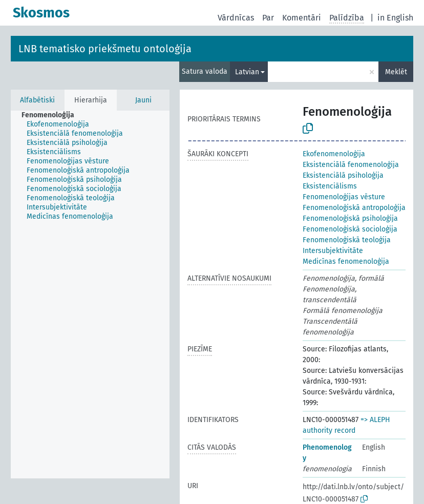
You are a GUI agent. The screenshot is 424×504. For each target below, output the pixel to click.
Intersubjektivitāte (333, 251)
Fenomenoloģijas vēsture (344, 197)
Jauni (143, 100)
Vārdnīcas (236, 18)
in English (395, 18)
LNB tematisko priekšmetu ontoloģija (105, 49)
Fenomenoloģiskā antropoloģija (354, 208)
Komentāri (302, 18)
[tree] (90, 295)
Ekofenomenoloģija (334, 154)
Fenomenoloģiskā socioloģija (350, 229)
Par (268, 18)
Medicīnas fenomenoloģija (346, 261)
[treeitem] (52, 115)
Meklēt (396, 72)
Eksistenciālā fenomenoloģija (351, 165)
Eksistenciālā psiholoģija (343, 175)
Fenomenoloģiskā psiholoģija (350, 218)
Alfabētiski (37, 100)
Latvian (247, 72)
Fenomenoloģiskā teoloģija (347, 240)
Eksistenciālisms (330, 186)
